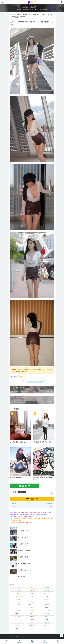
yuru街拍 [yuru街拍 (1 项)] (47, 587)
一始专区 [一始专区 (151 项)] (32, 590)
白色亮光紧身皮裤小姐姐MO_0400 (20, 442)
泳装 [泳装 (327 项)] (18, 608)
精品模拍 (19, 9)
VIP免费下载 (32, 499)
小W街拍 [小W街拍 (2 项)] (47, 599)
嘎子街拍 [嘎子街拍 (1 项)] (18, 599)
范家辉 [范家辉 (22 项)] (32, 617)
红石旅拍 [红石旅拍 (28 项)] (18, 617)
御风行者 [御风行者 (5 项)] (18, 602)
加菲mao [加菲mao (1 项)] (18, 596)
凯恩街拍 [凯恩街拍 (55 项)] (32, 593)
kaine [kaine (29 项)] (18, 587)
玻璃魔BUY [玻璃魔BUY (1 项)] (47, 611)
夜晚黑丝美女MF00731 (25, 570)
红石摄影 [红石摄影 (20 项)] (47, 614)
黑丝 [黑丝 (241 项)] (32, 628)
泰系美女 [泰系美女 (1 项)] (47, 605)
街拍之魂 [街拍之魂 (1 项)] (18, 619)
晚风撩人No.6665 (23, 577)
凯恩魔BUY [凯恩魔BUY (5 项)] (47, 593)
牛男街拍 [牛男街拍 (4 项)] (47, 608)
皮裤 (22, 376)
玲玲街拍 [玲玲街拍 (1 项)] (18, 611)
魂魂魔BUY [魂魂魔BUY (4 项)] (47, 625)
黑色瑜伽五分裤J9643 (24, 550)
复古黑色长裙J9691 (24, 537)
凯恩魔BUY (15, 376)
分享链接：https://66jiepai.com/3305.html (35, 381)
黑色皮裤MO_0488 (16, 478)
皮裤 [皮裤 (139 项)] (32, 614)
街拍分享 (19, 642)
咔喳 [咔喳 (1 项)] (47, 596)
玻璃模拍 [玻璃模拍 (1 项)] (32, 611)
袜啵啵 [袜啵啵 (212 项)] (32, 619)
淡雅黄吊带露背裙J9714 (25, 557)
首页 (6, 642)
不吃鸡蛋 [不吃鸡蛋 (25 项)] (47, 590)
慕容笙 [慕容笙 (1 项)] (32, 602)
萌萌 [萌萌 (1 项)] (47, 617)
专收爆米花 (45, 9)
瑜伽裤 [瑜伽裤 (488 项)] (18, 614)
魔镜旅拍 (45, 642)
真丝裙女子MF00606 (24, 564)
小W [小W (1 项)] (32, 599)
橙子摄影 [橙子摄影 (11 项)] (18, 605)
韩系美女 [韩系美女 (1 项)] (18, 625)
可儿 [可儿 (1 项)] (32, 596)
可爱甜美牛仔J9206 (24, 544)
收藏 (22, 381)
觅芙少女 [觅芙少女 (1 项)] (18, 622)
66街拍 (23, 636)
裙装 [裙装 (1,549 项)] (47, 619)
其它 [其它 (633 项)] (18, 593)
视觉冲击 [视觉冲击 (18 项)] (32, 622)
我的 (58, 642)
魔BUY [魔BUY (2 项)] (18, 628)
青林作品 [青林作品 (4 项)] (47, 622)
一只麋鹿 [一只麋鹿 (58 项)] (18, 590)
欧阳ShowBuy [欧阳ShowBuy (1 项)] (32, 605)
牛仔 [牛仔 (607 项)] (32, 608)
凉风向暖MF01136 (23, 531)
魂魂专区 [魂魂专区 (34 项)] (32, 625)
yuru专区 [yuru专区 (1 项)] (32, 587)
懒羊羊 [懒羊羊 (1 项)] (47, 602)
